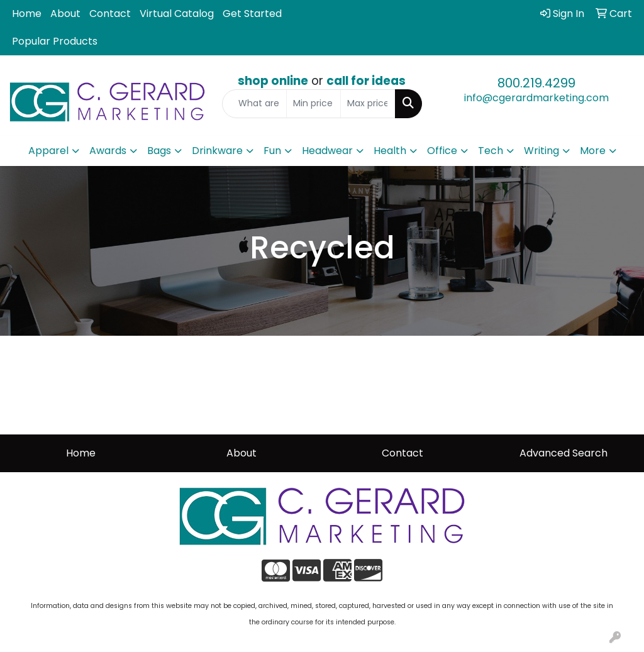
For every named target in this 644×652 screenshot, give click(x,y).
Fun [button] (272, 151)
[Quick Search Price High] (368, 104)
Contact (110, 14)
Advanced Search (563, 453)
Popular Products (55, 41)
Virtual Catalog (177, 14)
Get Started (252, 14)
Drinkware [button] (217, 151)
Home (27, 14)
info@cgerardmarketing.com (536, 98)
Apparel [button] (48, 151)
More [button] (593, 151)
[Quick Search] (254, 104)
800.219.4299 (536, 83)
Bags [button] (159, 151)
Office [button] (442, 151)
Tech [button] (491, 151)
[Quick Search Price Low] (314, 104)
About (65, 14)
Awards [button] (108, 151)
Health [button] (390, 151)
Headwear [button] (327, 151)
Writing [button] (541, 151)
